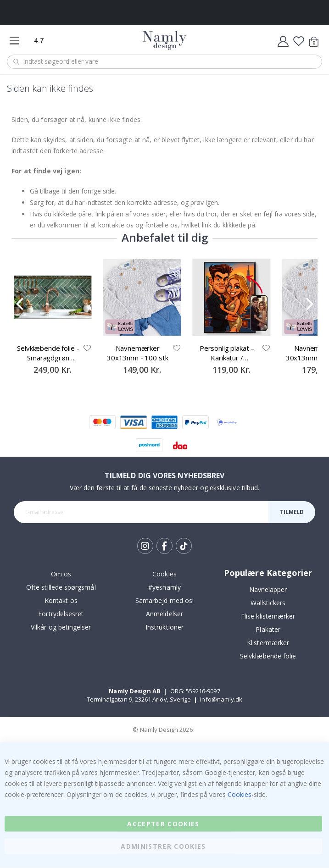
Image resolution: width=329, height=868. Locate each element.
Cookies (164, 574)
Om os (61, 574)
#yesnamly (164, 587)
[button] (87, 348)
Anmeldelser (164, 614)
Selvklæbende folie (268, 656)
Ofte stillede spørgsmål (61, 587)
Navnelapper (268, 589)
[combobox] (164, 62)
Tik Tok (184, 546)
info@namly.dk (221, 699)
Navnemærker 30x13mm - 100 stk (137, 353)
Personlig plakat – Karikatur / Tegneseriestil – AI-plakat (227, 353)
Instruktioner (164, 627)
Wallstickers (268, 603)
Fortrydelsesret (61, 614)
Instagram (145, 546)
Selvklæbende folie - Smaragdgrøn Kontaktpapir (48, 353)
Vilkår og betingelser (61, 627)
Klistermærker (268, 643)
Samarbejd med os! (164, 600)
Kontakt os (61, 600)
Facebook (164, 546)
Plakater (268, 629)
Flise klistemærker (268, 616)
